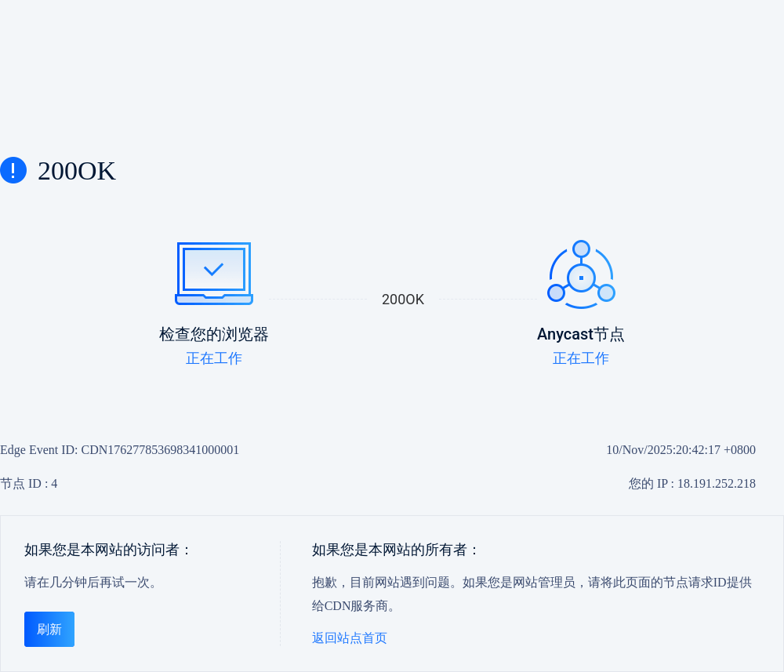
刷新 (49, 629)
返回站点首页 (350, 638)
